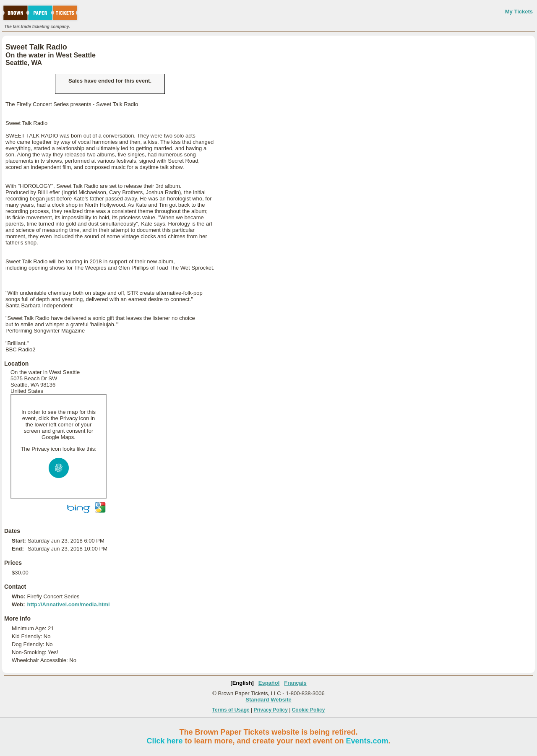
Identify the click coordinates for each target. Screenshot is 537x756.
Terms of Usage (231, 710)
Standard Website (268, 700)
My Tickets (519, 12)
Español (269, 683)
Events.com (367, 741)
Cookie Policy (309, 710)
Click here (164, 741)
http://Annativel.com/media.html (68, 604)
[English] (242, 683)
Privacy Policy (271, 710)
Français (295, 683)
